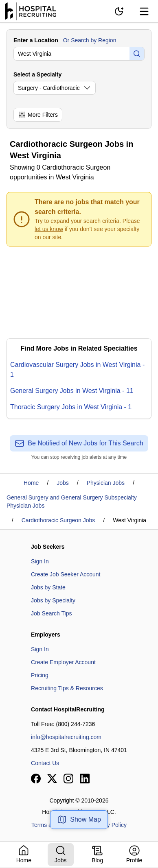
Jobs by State (48, 587)
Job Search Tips (51, 613)
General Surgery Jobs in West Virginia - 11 (72, 391)
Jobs (63, 483)
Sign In (40, 561)
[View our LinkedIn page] (85, 779)
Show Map (79, 820)
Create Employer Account (63, 662)
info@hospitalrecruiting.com (66, 737)
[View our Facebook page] (36, 779)
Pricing (40, 675)
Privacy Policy (109, 825)
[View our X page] (52, 779)
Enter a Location (36, 40)
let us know (49, 229)
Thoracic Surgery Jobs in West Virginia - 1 (71, 407)
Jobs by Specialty (53, 600)
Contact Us (45, 763)
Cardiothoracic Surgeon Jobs (58, 520)
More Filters (38, 115)
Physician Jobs (106, 483)
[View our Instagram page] (68, 779)
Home (31, 483)
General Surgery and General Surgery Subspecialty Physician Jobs (72, 502)
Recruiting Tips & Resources (67, 688)
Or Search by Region (90, 40)
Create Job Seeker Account (66, 574)
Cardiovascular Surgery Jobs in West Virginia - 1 (77, 370)
